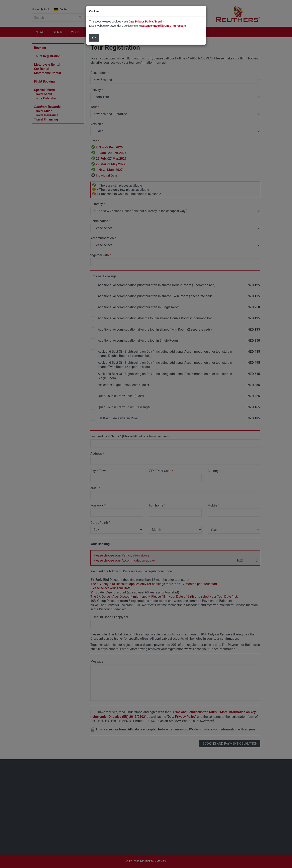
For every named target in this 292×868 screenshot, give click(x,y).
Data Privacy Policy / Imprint (146, 21)
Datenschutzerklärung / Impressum (164, 26)
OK (94, 38)
